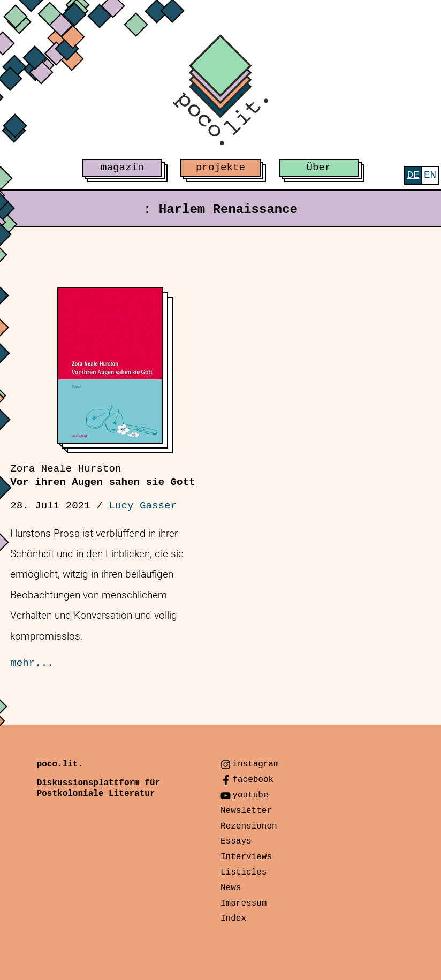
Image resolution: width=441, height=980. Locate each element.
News (231, 888)
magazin (122, 168)
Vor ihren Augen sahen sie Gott (102, 476)
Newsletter (246, 811)
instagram (255, 764)
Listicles (244, 872)
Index (233, 918)
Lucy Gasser (143, 506)
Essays (236, 841)
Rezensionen (249, 826)
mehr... (32, 663)
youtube (250, 795)
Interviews (246, 857)
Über (319, 168)
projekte (221, 168)
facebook (253, 780)
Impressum (244, 903)
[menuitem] (413, 175)
